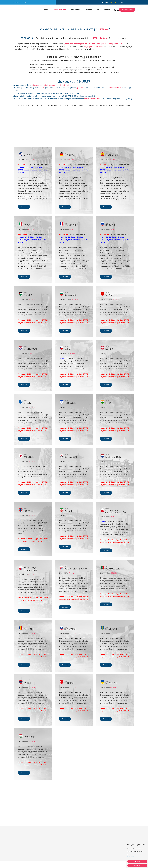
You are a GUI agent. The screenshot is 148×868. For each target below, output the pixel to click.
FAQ (98, 10)
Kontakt (107, 10)
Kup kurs (24, 207)
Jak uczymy (76, 10)
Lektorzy (88, 10)
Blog (122, 2)
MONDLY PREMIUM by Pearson (48, 67)
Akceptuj (137, 861)
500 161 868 (113, 2)
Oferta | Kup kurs (59, 10)
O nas (46, 10)
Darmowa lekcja (127, 10)
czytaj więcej (131, 857)
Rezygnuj (137, 865)
